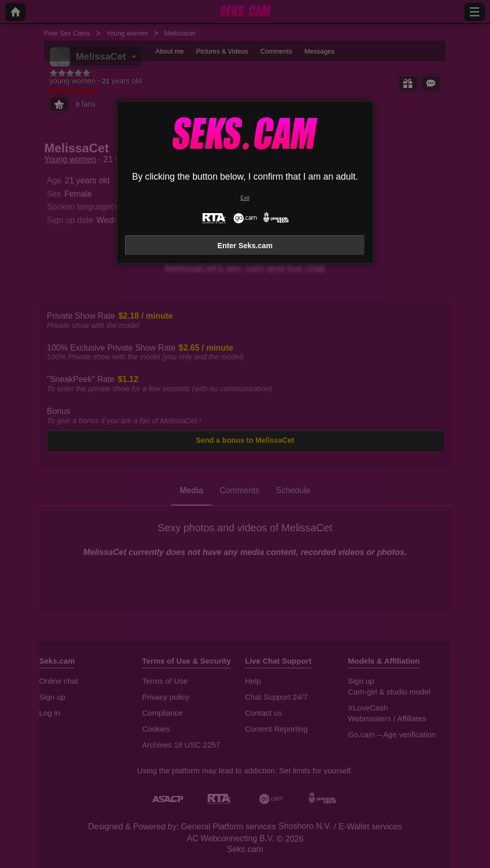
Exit (245, 198)
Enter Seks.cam (245, 246)
